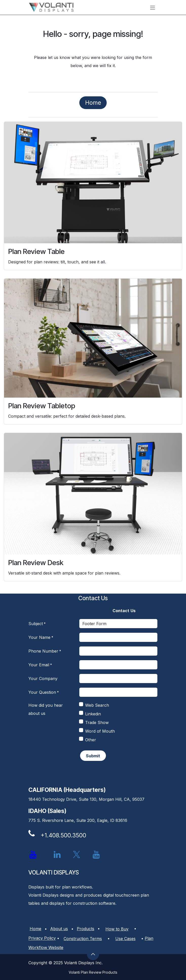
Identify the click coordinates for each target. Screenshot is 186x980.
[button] (93, 954)
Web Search (97, 705)
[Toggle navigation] (153, 7)
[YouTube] (96, 855)
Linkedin (93, 714)
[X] (77, 855)
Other (91, 740)
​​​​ (93, 103)
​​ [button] (93, 756)
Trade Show (97, 722)
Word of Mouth (100, 731)
